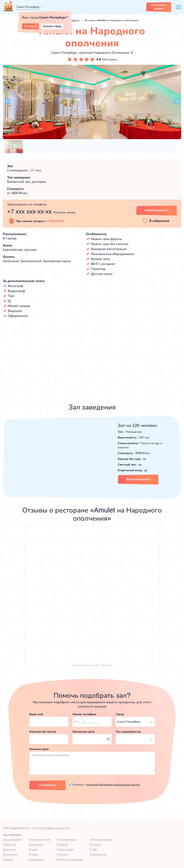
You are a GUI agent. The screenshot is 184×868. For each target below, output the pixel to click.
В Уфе (94, 849)
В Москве (63, 854)
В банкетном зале (39, 840)
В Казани (62, 845)
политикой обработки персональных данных (113, 785)
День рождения (13, 840)
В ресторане (36, 845)
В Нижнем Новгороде (70, 859)
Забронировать (138, 479)
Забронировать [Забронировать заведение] (157, 210)
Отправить (48, 785)
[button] (7, 101)
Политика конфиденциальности (50, 828)
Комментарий (39, 749)
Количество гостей (43, 732)
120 (32, 170)
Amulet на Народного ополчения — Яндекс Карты (92, 665)
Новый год (9, 845)
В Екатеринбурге (67, 840)
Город (120, 714)
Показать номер (64, 212)
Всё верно (30, 26)
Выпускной (10, 849)
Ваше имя (36, 714)
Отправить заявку (159, 7)
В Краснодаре (65, 849)
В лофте (34, 854)
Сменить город (52, 26)
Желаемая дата (84, 732)
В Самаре (96, 845)
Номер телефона (85, 714)
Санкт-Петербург (28, 7)
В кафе (33, 849)
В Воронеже (36, 859)
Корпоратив (10, 854)
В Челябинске (98, 854)
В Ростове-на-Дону (101, 840)
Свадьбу (8, 859)
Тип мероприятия (128, 732)
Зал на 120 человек (137, 425)
